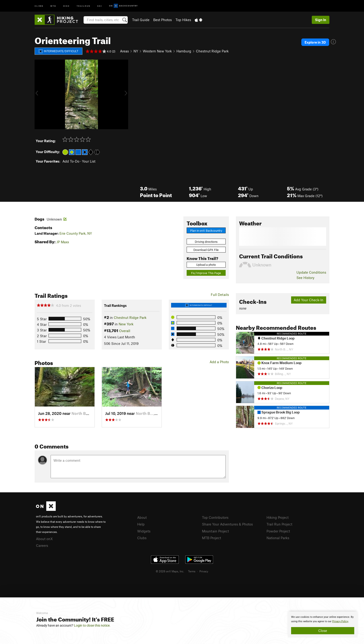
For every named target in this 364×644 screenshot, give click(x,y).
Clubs (142, 538)
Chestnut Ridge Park (212, 51)
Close (323, 631)
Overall (125, 331)
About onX (44, 539)
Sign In (321, 20)
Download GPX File (206, 250)
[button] (39, 94)
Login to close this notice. (92, 625)
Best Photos (162, 20)
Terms (192, 571)
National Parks (278, 538)
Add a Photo (219, 362)
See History (305, 278)
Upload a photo (206, 265)
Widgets (144, 531)
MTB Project (211, 538)
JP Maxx (63, 242)
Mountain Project (215, 531)
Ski (100, 6)
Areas (124, 51)
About (142, 517)
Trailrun (83, 6)
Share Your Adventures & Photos (227, 524)
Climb (39, 6)
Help (141, 524)
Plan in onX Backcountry (206, 231)
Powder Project (278, 531)
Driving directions (206, 242)
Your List (89, 161)
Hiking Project (278, 517)
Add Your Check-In (309, 300)
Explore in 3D (315, 42)
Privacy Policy (340, 621)
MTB (53, 6)
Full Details (220, 295)
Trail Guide (141, 20)
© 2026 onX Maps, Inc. (170, 571)
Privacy (204, 571)
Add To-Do (71, 161)
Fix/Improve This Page (206, 273)
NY (136, 51)
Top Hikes (183, 20)
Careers (42, 545)
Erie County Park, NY (76, 233)
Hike (66, 6)
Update (311, 272)
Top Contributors (215, 517)
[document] (323, 625)
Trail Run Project (279, 524)
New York (126, 324)
